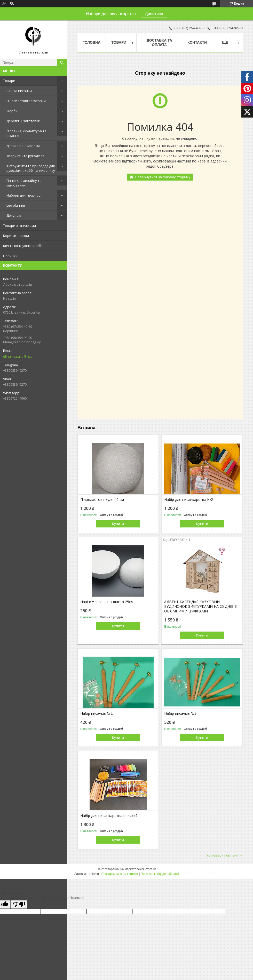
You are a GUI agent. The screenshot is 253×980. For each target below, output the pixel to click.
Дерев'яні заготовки (23, 121)
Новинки (10, 256)
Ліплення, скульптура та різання (26, 133)
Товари (9, 81)
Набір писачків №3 (180, 713)
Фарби (12, 111)
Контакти (197, 42)
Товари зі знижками (19, 225)
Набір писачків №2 (96, 713)
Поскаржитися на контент (120, 874)
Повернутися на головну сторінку (163, 177)
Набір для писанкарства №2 (189, 500)
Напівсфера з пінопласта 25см (107, 602)
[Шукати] (62, 63)
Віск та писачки (19, 91)
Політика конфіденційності (160, 874)
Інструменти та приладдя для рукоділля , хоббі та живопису (31, 168)
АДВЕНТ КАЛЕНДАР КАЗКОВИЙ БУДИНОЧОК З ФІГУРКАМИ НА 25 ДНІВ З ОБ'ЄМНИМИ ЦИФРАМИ (200, 606)
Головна (92, 42)
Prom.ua (151, 869)
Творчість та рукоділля (25, 156)
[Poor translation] (19, 904)
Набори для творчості (25, 195)
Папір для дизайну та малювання (24, 183)
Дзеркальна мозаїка (23, 146)
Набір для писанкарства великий (109, 816)
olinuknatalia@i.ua (18, 356)
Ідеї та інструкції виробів (23, 246)
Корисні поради (16, 236)
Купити (118, 524)
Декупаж (14, 215)
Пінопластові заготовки (26, 101)
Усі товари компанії (222, 855)
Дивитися (154, 14)
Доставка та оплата (159, 42)
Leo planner (16, 205)
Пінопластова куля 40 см (102, 500)
